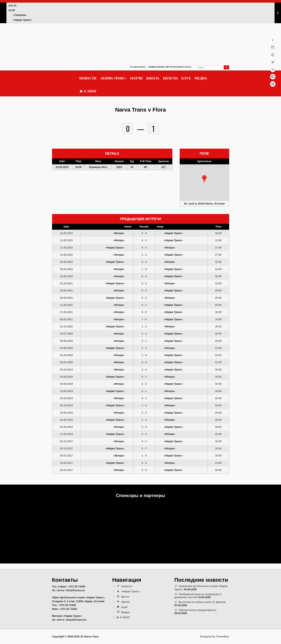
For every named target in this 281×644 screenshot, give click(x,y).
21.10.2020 (66, 326)
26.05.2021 (66, 298)
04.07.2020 (66, 334)
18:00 (218, 233)
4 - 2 (144, 240)
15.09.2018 (66, 413)
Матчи (136, 78)
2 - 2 (144, 384)
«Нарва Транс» (113, 78)
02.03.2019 (66, 398)
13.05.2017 (66, 463)
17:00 (218, 248)
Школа (153, 78)
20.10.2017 (66, 448)
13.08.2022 (66, 255)
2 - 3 (144, 348)
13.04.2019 (66, 391)
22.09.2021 (66, 291)
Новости (88, 78)
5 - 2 (144, 291)
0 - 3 (144, 262)
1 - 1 (144, 255)
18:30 (218, 276)
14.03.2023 (66, 233)
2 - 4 (144, 420)
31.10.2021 (66, 283)
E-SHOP (88, 91)
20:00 (218, 298)
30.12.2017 (66, 441)
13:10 (218, 362)
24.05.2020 (66, 348)
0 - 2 (144, 283)
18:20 (218, 441)
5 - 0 (144, 233)
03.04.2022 (66, 269)
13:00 (218, 283)
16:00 (218, 312)
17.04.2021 (66, 312)
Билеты (170, 78)
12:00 (218, 240)
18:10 (218, 326)
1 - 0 (144, 269)
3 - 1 (144, 341)
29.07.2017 (66, 456)
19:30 (218, 262)
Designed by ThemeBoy (215, 637)
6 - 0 (144, 276)
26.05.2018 (66, 420)
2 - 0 (144, 355)
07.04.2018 (66, 427)
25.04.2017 (66, 470)
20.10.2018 (66, 405)
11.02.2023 (66, 240)
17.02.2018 (66, 434)
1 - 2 (144, 326)
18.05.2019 (66, 384)
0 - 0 (144, 362)
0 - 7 (144, 448)
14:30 (218, 269)
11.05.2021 (66, 305)
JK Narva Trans (138, 67)
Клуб (186, 78)
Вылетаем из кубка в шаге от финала (202, 602)
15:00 (218, 398)
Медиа (201, 78)
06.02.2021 (66, 319)
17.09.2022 (66, 248)
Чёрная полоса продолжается (197, 610)
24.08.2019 (66, 377)
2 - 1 (144, 305)
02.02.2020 (66, 362)
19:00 (218, 291)
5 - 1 (144, 441)
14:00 (218, 319)
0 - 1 (144, 377)
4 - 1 (144, 398)
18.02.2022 (66, 276)
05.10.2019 (66, 370)
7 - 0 (144, 319)
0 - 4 (144, 248)
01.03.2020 (66, 355)
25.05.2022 (66, 262)
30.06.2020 (66, 341)
